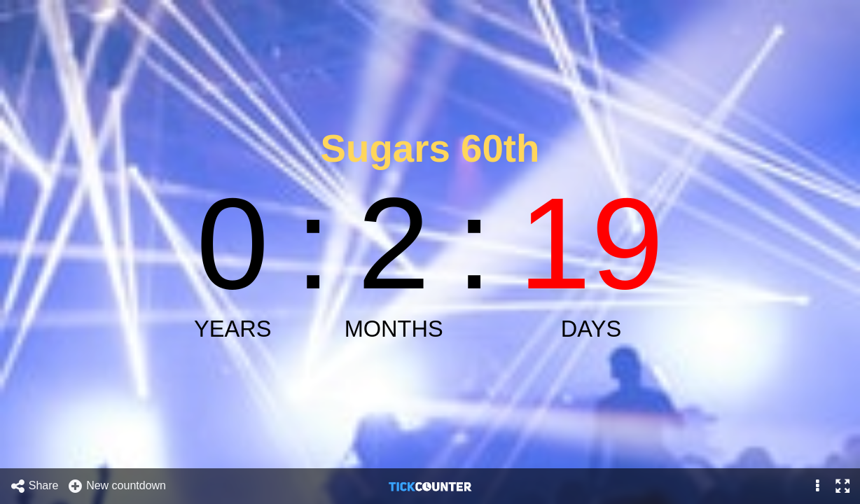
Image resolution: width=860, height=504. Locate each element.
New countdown (117, 486)
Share (34, 486)
